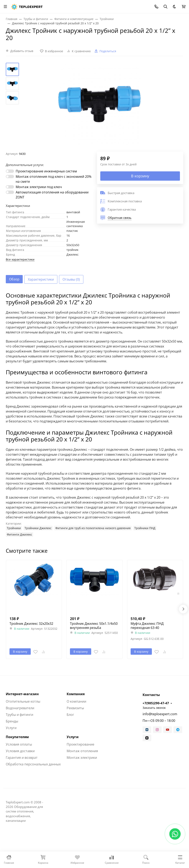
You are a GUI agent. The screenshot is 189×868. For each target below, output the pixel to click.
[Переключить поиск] (165, 7)
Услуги (11, 728)
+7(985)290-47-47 (156, 703)
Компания (76, 694)
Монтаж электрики (82, 758)
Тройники (14, 528)
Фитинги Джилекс (19, 534)
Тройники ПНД (145, 528)
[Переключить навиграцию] (5, 7)
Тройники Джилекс (38, 528)
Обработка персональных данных (33, 764)
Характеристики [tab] (41, 279)
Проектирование (80, 744)
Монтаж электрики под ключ (39, 187)
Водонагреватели (20, 708)
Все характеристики (20, 259)
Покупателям (17, 737)
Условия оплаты (19, 744)
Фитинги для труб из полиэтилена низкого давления (93, 528)
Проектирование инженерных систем (46, 171)
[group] (99, 107)
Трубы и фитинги (19, 715)
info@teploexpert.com (160, 714)
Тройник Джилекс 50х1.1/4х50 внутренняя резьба (94, 626)
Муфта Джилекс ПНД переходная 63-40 (147, 626)
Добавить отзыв (22, 51)
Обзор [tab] (14, 279)
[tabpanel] (94, 414)
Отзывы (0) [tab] (71, 279)
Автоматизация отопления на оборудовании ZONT (52, 195)
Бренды (12, 721)
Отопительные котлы (23, 701)
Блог (70, 715)
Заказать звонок (154, 708)
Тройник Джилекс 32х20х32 (31, 624)
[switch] (10, 171)
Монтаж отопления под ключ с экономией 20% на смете (54, 179)
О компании (76, 701)
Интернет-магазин (22, 694)
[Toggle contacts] (156, 7)
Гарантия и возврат (22, 758)
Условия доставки (20, 751)
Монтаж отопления (82, 751)
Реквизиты (75, 708)
